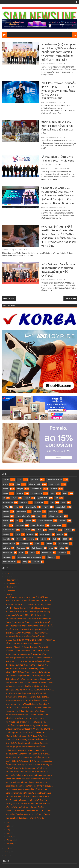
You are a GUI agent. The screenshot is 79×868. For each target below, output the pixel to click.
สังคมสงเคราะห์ (8, 503)
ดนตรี (65, 493)
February (10, 840)
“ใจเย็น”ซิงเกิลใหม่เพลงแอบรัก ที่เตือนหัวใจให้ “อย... (27, 736)
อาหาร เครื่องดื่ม (37, 489)
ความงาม (6, 516)
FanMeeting (45, 534)
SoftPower (63, 544)
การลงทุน (6, 534)
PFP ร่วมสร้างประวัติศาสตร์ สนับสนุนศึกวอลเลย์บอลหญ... (29, 661)
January (10, 844)
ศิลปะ (39, 530)
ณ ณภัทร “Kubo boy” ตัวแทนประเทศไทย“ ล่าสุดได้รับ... (28, 647)
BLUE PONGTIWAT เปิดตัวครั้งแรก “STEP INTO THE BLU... (30, 601)
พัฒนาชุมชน (21, 548)
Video (19, 539)
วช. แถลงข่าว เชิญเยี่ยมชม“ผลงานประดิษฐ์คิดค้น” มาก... (29, 676)
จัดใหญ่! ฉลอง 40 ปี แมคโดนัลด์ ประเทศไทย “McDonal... (29, 804)
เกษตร (15, 498)
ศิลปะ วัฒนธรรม (37, 548)
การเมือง (6, 521)
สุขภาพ (28, 521)
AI (17, 521)
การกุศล (5, 493)
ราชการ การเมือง (55, 484)
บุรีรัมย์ (18, 534)
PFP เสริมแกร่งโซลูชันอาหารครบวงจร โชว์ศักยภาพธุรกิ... (29, 679)
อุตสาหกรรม (53, 530)
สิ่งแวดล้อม (38, 512)
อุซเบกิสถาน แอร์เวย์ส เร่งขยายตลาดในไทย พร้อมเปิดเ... (29, 757)
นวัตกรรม (63, 521)
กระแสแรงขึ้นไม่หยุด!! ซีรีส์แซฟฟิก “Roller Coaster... (27, 615)
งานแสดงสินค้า (61, 507)
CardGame (7, 557)
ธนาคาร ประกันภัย (9, 544)
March (9, 837)
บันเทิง (20, 480)
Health (60, 534)
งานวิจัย (5, 507)
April (9, 833)
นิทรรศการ (52, 557)
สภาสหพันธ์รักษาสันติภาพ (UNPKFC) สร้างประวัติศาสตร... (30, 814)
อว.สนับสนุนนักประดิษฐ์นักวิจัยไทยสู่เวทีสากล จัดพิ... (27, 693)
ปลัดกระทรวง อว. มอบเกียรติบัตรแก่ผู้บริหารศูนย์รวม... (28, 686)
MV (17, 507)
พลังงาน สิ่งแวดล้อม (38, 525)
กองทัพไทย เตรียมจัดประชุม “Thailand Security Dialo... (28, 715)
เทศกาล (5, 525)
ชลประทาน (6, 548)
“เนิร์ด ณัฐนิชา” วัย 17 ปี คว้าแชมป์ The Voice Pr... (26, 732)
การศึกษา (54, 489)
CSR (57, 498)
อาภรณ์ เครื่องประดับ (23, 516)
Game (21, 553)
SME (54, 539)
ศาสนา (38, 544)
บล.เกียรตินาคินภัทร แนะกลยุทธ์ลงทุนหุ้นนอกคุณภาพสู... (29, 611)
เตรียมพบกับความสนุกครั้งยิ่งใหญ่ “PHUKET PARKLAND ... (29, 729)
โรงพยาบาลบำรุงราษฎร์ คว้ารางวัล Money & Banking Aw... (30, 765)
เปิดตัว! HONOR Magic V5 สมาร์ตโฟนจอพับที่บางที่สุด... (28, 672)
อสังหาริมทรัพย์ (21, 512)
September (11, 591)
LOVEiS (68, 530)
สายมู (51, 548)
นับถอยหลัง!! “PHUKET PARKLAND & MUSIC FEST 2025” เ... (30, 640)
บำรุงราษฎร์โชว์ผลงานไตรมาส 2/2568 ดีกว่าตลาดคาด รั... (30, 658)
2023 (7, 852)
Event (46, 507)
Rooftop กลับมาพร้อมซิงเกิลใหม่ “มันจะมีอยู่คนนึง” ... (27, 665)
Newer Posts (9, 299)
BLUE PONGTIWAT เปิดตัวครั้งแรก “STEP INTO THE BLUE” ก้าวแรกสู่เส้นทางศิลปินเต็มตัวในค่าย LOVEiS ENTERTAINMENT (58, 91)
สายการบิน (6, 539)
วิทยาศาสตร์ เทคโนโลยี (54, 480)
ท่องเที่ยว (6, 489)
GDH (39, 516)
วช (4, 498)
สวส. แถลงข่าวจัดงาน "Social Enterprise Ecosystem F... (28, 704)
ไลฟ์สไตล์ (6, 480)
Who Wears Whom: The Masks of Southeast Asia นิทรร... (29, 779)
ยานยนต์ (27, 498)
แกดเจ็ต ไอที (39, 503)
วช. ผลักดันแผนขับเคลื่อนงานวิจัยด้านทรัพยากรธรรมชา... (29, 619)
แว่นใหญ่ (36, 562)
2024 (7, 848)
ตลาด (64, 503)
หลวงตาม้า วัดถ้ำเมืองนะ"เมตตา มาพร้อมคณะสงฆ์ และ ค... (30, 775)
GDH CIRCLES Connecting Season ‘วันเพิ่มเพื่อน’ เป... (27, 740)
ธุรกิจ (53, 493)
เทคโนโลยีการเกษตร (45, 521)
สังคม (18, 484)
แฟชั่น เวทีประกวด (9, 530)
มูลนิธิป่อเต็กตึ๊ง (43, 498)
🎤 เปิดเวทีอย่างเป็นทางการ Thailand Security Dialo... (27, 608)
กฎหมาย (31, 539)
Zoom (65, 539)
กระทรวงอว (26, 530)
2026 (7, 573)
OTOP (33, 553)
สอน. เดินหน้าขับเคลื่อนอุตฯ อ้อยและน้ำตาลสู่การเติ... (28, 782)
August (10, 594)
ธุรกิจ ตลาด (35, 480)
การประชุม (25, 544)
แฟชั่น (62, 548)
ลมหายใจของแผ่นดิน (9, 562)
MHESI (49, 544)
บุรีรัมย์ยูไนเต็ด (47, 553)
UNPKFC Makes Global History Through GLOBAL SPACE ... (30, 811)
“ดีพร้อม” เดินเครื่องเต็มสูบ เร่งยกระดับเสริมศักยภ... (26, 768)
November (11, 583)
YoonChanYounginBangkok (29, 557)
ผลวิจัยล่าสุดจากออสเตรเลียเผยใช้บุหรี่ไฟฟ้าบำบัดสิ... (27, 789)
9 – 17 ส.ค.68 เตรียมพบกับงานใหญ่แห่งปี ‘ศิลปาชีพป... (28, 800)
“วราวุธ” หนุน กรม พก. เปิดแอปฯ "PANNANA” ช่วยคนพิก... (29, 622)
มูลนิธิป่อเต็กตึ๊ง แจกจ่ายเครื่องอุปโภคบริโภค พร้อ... (26, 636)
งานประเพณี (20, 525)
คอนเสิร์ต (6, 512)
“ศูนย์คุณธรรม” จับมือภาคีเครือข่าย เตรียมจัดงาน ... (27, 711)
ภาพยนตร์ (30, 534)
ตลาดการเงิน (53, 512)
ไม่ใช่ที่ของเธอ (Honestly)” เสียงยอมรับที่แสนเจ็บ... (26, 722)
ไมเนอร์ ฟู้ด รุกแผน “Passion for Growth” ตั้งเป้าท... (27, 747)
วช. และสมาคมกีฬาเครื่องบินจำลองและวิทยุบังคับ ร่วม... (29, 797)
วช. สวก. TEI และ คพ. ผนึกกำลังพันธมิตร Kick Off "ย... (28, 772)
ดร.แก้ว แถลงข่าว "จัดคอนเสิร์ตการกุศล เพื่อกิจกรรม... (28, 629)
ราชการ (5, 484)
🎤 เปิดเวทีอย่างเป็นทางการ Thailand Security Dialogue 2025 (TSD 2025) (58, 161)
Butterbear (8, 553)
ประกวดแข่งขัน (31, 507)
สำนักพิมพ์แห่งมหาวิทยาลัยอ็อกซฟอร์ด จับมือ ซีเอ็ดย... (27, 697)
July (8, 822)
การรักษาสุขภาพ (37, 493)
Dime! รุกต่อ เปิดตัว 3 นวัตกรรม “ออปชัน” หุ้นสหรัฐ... (27, 633)
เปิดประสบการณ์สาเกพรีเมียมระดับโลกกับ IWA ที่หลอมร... (29, 793)
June (9, 826)
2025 (7, 577)
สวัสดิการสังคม (56, 525)
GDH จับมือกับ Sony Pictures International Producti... (27, 743)
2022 (7, 855)
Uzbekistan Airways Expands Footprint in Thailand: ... (27, 750)
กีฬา (52, 503)
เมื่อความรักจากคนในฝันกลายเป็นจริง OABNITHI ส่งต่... (28, 651)
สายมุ (25, 562)
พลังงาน (43, 539)
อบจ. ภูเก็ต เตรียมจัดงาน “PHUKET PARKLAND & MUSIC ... (30, 690)
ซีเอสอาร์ (20, 493)
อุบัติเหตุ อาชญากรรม (56, 516)
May (9, 829)
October (10, 587)
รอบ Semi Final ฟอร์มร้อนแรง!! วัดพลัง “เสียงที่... (25, 818)
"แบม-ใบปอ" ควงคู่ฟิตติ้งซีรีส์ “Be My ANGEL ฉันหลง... (28, 725)
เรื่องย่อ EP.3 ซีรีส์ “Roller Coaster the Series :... (25, 644)
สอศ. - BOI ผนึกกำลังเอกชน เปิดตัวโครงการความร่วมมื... (29, 761)
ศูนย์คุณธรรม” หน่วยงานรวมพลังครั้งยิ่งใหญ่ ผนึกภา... (28, 654)
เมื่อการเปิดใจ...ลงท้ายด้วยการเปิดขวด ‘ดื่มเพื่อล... (26, 807)
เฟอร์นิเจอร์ (62, 553)
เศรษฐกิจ (20, 489)
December (11, 580)
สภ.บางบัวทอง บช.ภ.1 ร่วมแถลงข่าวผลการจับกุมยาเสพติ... (30, 604)
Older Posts (70, 299)
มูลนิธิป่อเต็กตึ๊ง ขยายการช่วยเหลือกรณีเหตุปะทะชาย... (28, 754)
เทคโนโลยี (24, 503)
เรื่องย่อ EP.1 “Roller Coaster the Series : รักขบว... (26, 718)
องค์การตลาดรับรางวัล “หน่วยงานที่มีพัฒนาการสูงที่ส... (28, 701)
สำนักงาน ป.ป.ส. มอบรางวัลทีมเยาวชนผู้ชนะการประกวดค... (30, 683)
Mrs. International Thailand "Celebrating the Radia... (27, 668)
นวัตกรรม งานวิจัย (35, 484)
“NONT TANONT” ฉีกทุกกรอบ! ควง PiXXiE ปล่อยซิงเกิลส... (29, 708)
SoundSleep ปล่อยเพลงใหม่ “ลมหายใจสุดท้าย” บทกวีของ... (29, 786)
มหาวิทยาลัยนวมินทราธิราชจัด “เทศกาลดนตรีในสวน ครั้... (30, 626)
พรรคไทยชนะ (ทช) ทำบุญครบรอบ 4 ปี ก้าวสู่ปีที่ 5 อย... (28, 597)
